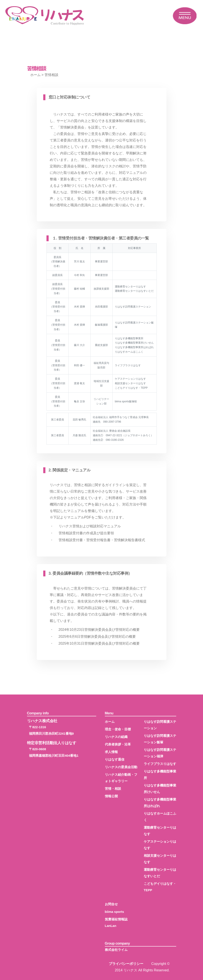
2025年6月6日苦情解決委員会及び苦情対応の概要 (97, 637)
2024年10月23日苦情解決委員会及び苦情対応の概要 (99, 630)
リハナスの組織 (116, 737)
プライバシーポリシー (126, 964)
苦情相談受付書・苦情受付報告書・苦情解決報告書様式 (102, 540)
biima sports (114, 912)
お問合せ (111, 904)
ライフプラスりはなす (160, 764)
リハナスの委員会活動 (121, 767)
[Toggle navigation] (185, 16)
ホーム (35, 75)
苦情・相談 (113, 789)
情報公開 (111, 796)
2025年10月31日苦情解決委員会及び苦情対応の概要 (99, 643)
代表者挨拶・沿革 (118, 744)
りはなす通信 (115, 759)
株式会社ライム (116, 950)
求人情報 (111, 752)
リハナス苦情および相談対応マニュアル (90, 526)
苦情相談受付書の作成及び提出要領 (86, 533)
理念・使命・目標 (118, 729)
